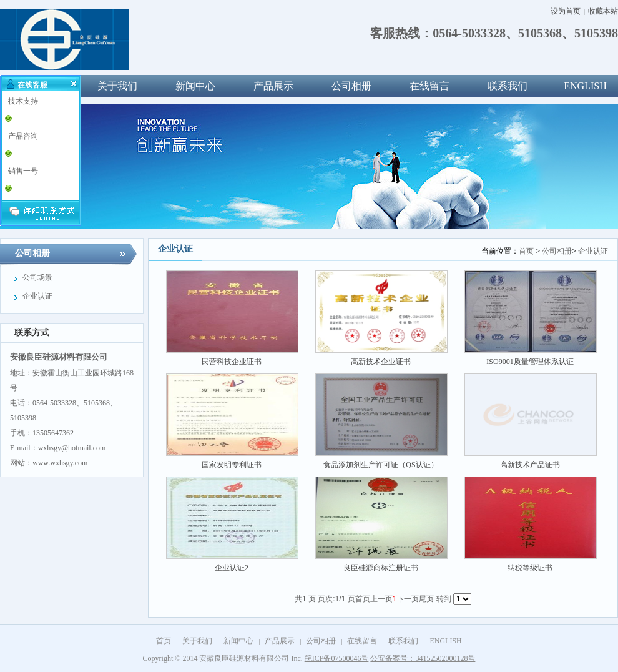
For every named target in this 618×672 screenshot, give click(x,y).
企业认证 (593, 251)
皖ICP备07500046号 (337, 658)
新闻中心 (195, 86)
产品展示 (273, 86)
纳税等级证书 (530, 568)
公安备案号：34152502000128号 (423, 658)
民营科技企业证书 (232, 362)
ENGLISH (445, 641)
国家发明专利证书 (232, 465)
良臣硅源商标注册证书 (381, 568)
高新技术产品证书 (530, 465)
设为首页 (566, 11)
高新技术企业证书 (381, 362)
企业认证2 (232, 568)
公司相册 (351, 86)
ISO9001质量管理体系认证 (530, 362)
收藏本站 (603, 11)
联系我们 (508, 86)
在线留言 (429, 86)
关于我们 (117, 86)
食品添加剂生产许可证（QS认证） (380, 465)
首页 (526, 251)
